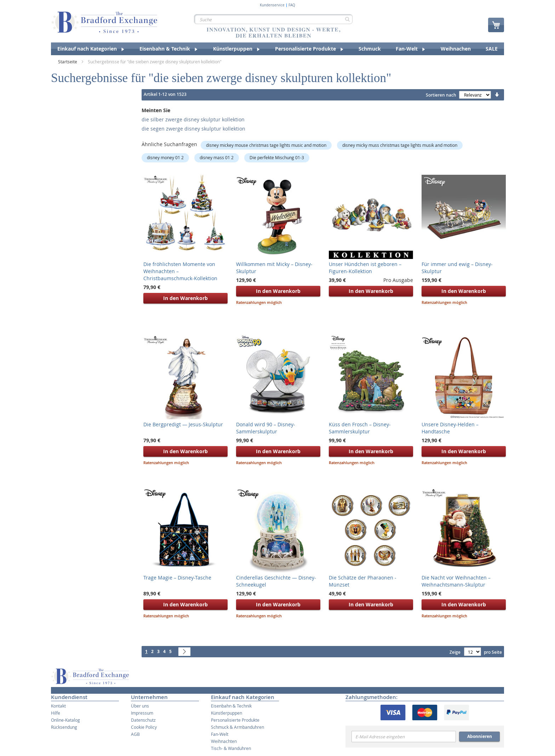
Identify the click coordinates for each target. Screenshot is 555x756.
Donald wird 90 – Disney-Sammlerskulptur (266, 428)
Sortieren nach (441, 95)
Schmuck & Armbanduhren (238, 727)
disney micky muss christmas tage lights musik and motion (400, 145)
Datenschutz (143, 720)
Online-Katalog (65, 720)
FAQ (292, 5)
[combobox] (273, 19)
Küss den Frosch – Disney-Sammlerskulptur (360, 428)
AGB (135, 734)
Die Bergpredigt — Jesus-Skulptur (183, 424)
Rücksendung (64, 727)
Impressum (142, 713)
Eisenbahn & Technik (231, 706)
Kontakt (58, 706)
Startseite (68, 62)
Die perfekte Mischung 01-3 (277, 157)
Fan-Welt (220, 734)
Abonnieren (480, 736)
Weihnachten (224, 741)
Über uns (140, 706)
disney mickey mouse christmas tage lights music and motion (266, 145)
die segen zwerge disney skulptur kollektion (193, 129)
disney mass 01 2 (217, 157)
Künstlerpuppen (227, 713)
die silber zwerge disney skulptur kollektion (193, 119)
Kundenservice (272, 5)
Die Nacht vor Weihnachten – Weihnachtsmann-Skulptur (456, 581)
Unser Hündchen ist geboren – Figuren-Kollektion (365, 268)
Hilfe (56, 713)
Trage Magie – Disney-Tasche (177, 578)
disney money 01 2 (165, 157)
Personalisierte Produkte (235, 720)
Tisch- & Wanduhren (231, 748)
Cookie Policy (144, 727)
